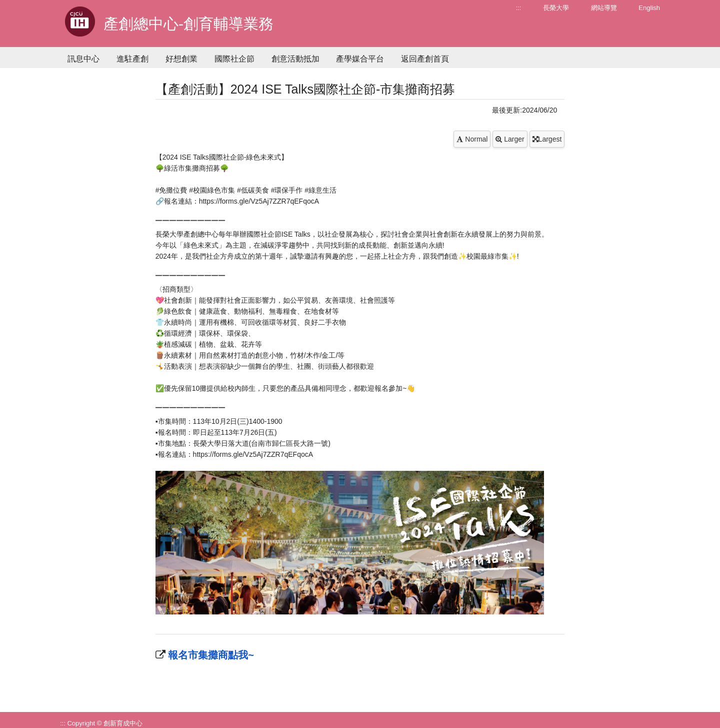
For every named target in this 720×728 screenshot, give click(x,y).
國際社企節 (234, 59)
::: (519, 8)
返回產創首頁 (425, 59)
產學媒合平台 (360, 59)
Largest (547, 139)
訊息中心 (83, 59)
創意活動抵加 (295, 59)
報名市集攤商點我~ (210, 655)
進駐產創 (132, 59)
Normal (472, 139)
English (649, 8)
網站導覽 (604, 8)
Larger (510, 139)
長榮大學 (556, 8)
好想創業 (181, 59)
